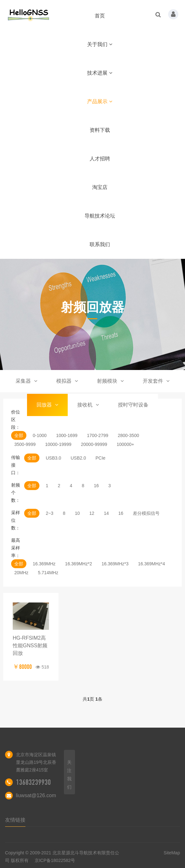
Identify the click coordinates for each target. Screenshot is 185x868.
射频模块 (110, 381)
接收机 (88, 405)
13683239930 (33, 782)
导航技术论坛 (100, 216)
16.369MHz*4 (151, 564)
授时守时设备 (133, 405)
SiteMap (172, 853)
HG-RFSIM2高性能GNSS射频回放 (30, 646)
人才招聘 (100, 159)
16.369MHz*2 (79, 564)
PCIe (100, 458)
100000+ (125, 444)
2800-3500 (129, 435)
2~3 (50, 513)
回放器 (47, 405)
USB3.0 (53, 458)
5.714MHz (48, 573)
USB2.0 (78, 458)
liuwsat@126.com (36, 795)
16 (96, 486)
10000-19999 (58, 444)
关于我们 (100, 44)
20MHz (21, 573)
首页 (100, 16)
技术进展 (100, 73)
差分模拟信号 (146, 513)
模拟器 (67, 381)
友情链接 (15, 820)
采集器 (26, 381)
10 (78, 513)
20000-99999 (94, 444)
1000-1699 (67, 435)
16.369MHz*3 (115, 564)
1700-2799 (98, 435)
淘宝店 (100, 187)
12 (92, 513)
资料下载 (100, 130)
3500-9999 (25, 444)
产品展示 (100, 101)
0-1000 (40, 435)
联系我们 (100, 244)
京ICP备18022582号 (55, 860)
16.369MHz (44, 564)
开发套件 (156, 381)
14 (106, 513)
